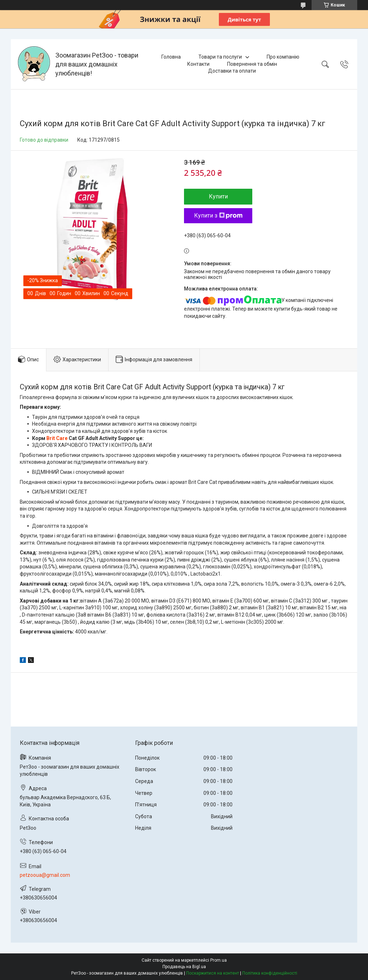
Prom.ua (218, 960)
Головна (171, 57)
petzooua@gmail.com (45, 875)
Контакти (198, 64)
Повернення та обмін (252, 64)
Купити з (218, 216)
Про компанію (283, 57)
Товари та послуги (220, 57)
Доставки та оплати (232, 71)
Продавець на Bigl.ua (184, 967)
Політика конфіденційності (270, 973)
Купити (218, 196)
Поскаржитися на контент (213, 973)
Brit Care (57, 438)
